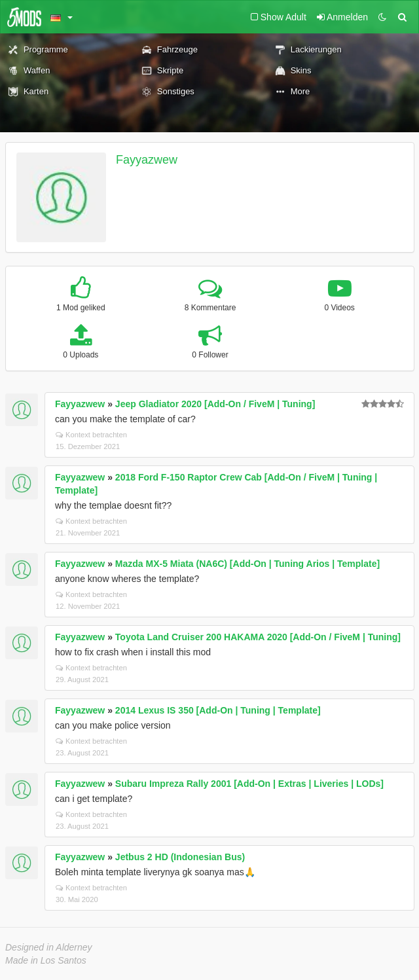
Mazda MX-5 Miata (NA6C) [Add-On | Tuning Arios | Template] (247, 564)
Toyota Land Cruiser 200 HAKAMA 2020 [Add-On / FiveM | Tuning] (258, 637)
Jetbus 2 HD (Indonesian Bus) (180, 857)
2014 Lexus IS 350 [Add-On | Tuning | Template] (218, 710)
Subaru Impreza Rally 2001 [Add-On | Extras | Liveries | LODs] (249, 784)
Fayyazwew (147, 160)
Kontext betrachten (91, 435)
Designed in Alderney (49, 947)
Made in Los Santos (46, 960)
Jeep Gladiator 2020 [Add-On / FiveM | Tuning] (215, 404)
